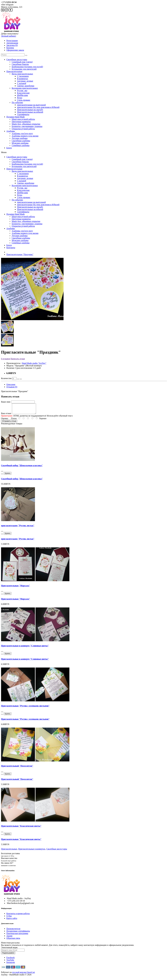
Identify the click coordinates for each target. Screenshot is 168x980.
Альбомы (11, 131)
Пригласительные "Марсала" (16, 588)
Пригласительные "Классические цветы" (21, 828)
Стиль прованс (24, 100)
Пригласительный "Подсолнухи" (17, 768)
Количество (6, 378)
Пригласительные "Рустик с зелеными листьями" (25, 708)
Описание (11, 384)
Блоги (9, 148)
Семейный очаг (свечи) (22, 62)
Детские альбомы (20, 138)
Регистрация (12, 41)
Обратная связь (13, 940)
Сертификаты (23, 114)
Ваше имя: (6, 402)
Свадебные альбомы (21, 141)
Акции (9, 938)
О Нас (9, 918)
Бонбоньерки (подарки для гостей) (27, 67)
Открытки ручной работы (23, 129)
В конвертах (23, 79)
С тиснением (23, 76)
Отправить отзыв (9, 423)
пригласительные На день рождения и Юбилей (38, 107)
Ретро (20, 98)
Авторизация (12, 43)
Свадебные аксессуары (17, 59)
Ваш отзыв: (6, 415)
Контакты (11, 248)
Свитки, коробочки (26, 86)
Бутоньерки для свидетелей (24, 69)
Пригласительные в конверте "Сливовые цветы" (25, 648)
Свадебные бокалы (20, 64)
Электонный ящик (9, 949)
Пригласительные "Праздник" (20, 254)
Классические (23, 93)
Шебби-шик (22, 95)
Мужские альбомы (20, 143)
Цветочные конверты (21, 122)
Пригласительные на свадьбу (30, 110)
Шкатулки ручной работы (23, 119)
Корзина (10, 48)
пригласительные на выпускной (31, 105)
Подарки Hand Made (16, 117)
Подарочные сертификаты (18, 933)
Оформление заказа (15, 50)
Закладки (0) (12, 45)
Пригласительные (14, 71)
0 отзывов (6, 359)
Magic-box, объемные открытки (26, 124)
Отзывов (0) (12, 387)
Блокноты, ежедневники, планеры (27, 126)
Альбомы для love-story (22, 133)
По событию (17, 102)
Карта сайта (12, 920)
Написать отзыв (18, 359)
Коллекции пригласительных (25, 88)
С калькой (22, 83)
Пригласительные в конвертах (32, 851)
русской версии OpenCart (24, 974)
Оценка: (5, 420)
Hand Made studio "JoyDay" (34, 363)
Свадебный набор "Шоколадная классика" (22, 467)
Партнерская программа (17, 935)
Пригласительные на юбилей (30, 112)
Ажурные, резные (25, 81)
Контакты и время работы (18, 915)
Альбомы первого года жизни (25, 136)
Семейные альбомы (21, 145)
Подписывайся (8, 955)
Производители (13, 931)
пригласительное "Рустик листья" (18, 528)
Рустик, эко (22, 91)
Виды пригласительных (22, 74)
